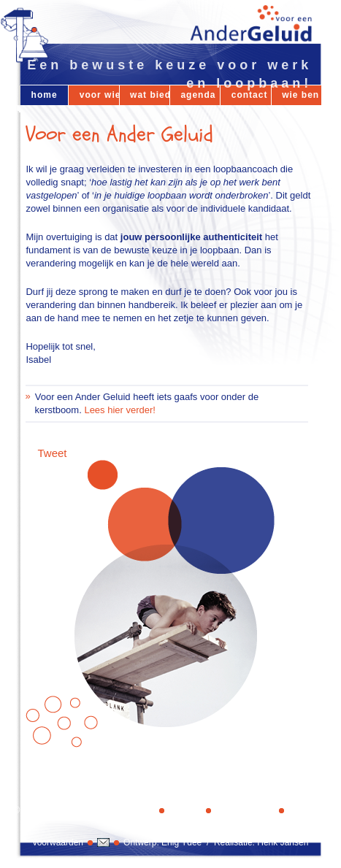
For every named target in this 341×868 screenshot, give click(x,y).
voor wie (99, 95)
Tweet (52, 453)
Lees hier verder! (120, 410)
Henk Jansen (283, 842)
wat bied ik (150, 95)
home (45, 95)
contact (250, 95)
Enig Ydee (181, 842)
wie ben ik (302, 95)
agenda (198, 95)
